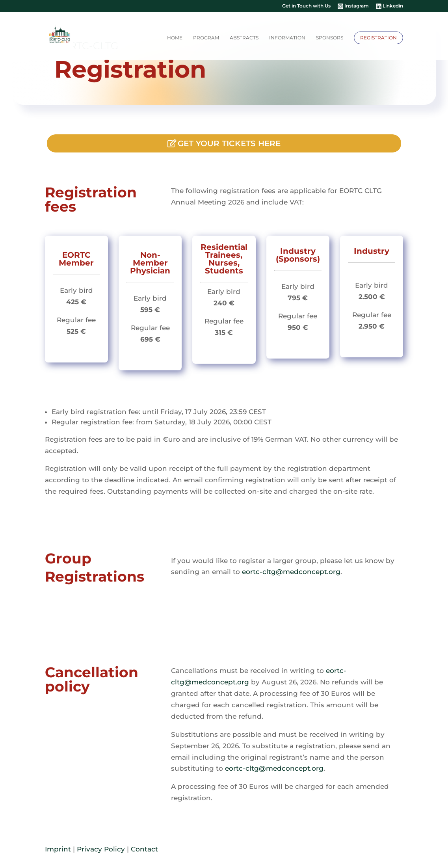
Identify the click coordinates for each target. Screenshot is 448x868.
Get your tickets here (229, 143)
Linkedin (389, 6)
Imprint (58, 849)
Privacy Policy (101, 849)
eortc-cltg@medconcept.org (291, 572)
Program (206, 38)
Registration (378, 38)
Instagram (353, 6)
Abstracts (244, 38)
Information (287, 38)
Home (175, 38)
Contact (144, 849)
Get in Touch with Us (306, 6)
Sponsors (330, 38)
